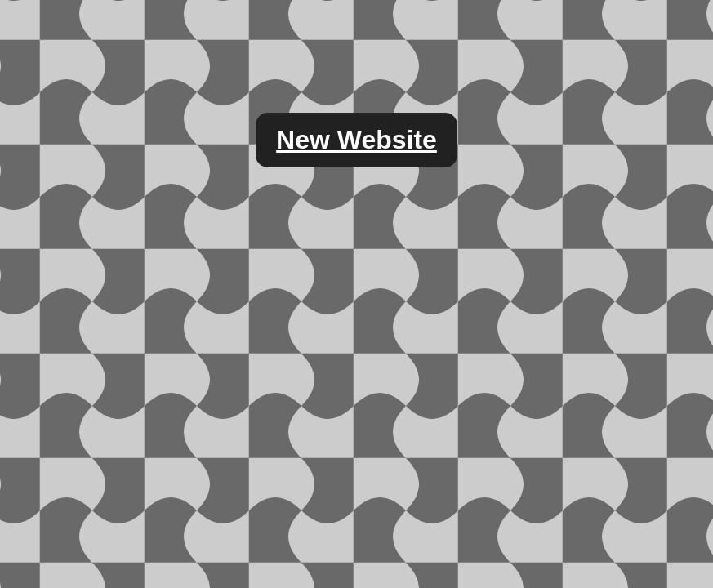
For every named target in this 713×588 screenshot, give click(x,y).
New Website (356, 140)
